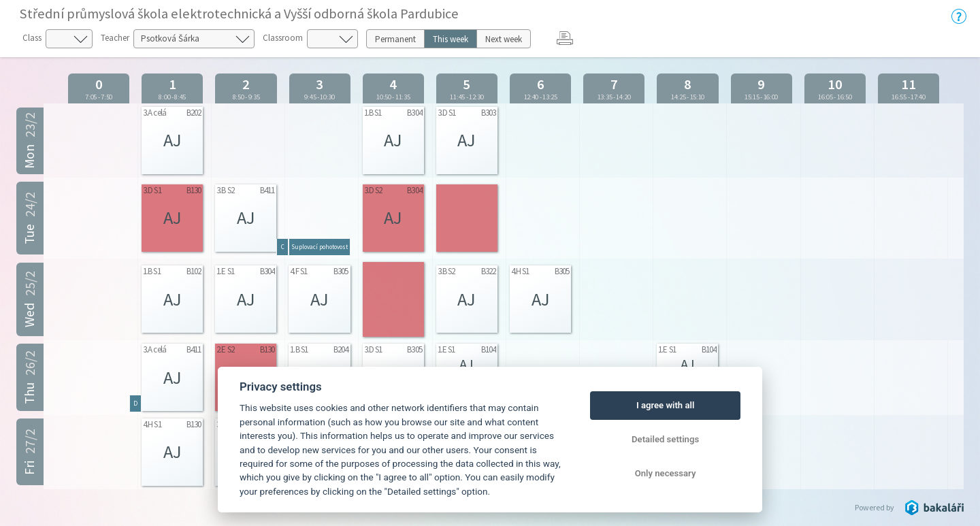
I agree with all (665, 405)
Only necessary (666, 473)
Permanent (395, 39)
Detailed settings (665, 439)
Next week (504, 39)
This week (451, 39)
